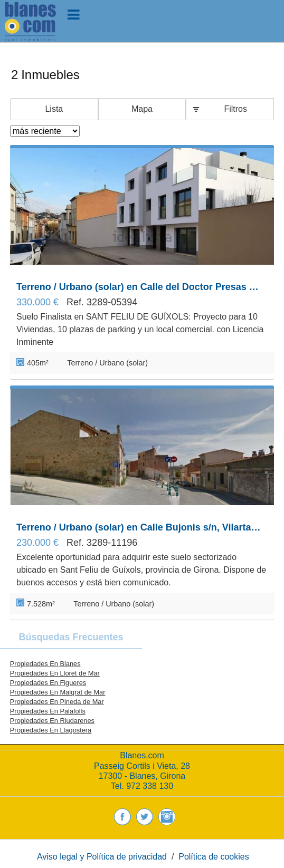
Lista (54, 109)
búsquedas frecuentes (71, 637)
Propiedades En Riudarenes (52, 721)
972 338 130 (150, 786)
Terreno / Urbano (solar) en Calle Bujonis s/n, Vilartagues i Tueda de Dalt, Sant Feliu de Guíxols (139, 527)
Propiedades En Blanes (45, 664)
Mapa (142, 109)
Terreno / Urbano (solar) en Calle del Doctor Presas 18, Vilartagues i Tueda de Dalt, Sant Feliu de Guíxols (139, 287)
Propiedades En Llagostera (51, 730)
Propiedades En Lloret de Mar (55, 673)
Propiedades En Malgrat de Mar (58, 692)
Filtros (235, 109)
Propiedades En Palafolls (48, 711)
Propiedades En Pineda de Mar (57, 702)
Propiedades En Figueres (48, 683)
